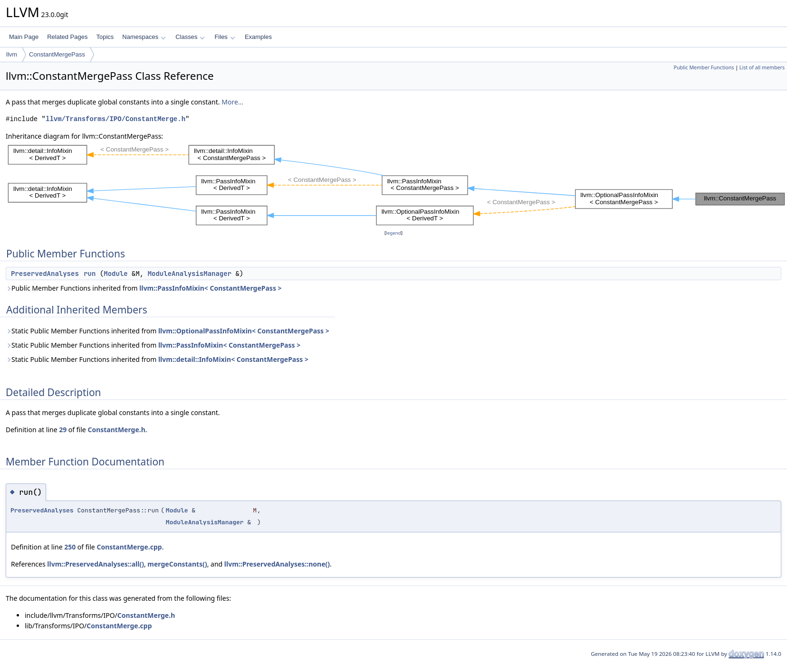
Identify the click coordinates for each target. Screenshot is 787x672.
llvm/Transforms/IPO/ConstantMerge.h (115, 119)
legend (393, 233)
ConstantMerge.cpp (129, 547)
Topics (105, 37)
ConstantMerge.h (116, 430)
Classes (190, 37)
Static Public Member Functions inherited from (168, 331)
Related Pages (67, 37)
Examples (258, 37)
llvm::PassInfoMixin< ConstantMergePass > (210, 288)
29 (63, 430)
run (90, 274)
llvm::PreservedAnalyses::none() (277, 564)
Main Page (24, 37)
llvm (12, 54)
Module (115, 274)
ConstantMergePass (57, 54)
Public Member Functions (704, 67)
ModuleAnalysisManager (190, 274)
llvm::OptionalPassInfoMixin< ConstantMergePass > (244, 331)
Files (225, 37)
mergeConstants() (177, 564)
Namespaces (144, 37)
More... (232, 102)
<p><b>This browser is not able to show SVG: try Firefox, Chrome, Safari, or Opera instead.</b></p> (396, 185)
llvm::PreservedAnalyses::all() (96, 564)
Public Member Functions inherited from (144, 288)
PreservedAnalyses (45, 274)
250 (70, 547)
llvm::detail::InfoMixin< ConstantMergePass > (233, 359)
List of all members (762, 67)
